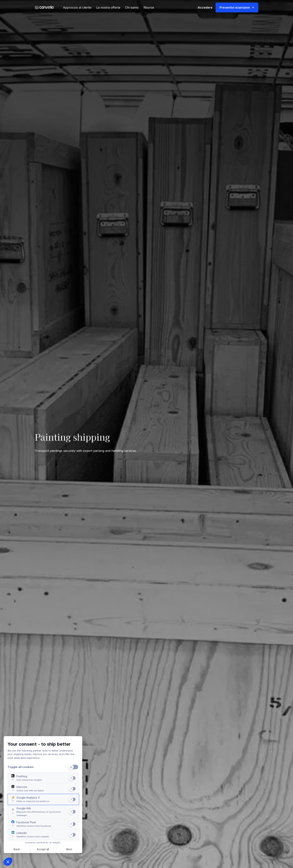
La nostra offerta (108, 7)
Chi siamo (132, 7)
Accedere (205, 7)
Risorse (149, 7)
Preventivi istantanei (237, 7)
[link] (44, 8)
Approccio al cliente (77, 7)
